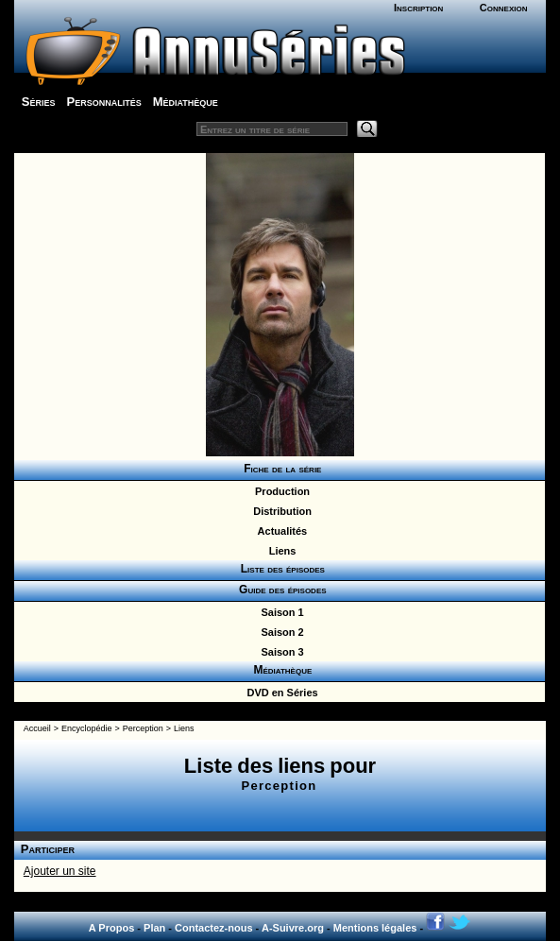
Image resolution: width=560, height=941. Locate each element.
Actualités (280, 531)
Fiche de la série (280, 469)
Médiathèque (186, 102)
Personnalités (104, 102)
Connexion (504, 8)
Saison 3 (279, 652)
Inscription (418, 8)
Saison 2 (279, 632)
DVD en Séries (279, 693)
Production (280, 491)
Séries (39, 102)
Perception (143, 728)
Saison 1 (279, 612)
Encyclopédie (87, 728)
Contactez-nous (214, 928)
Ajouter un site (60, 871)
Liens (280, 551)
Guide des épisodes (279, 590)
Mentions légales (375, 928)
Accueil (37, 728)
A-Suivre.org (293, 928)
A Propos (112, 928)
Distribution (280, 511)
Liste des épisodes (280, 569)
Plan (154, 928)
